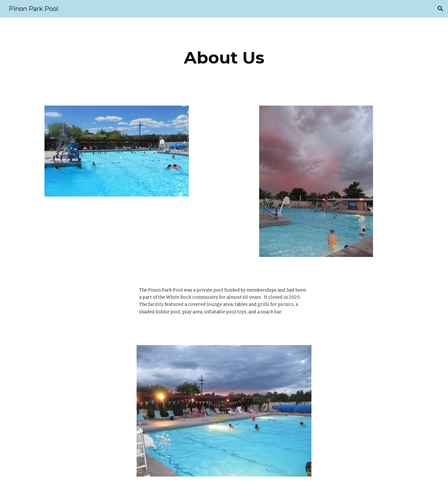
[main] (224, 58)
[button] (441, 9)
